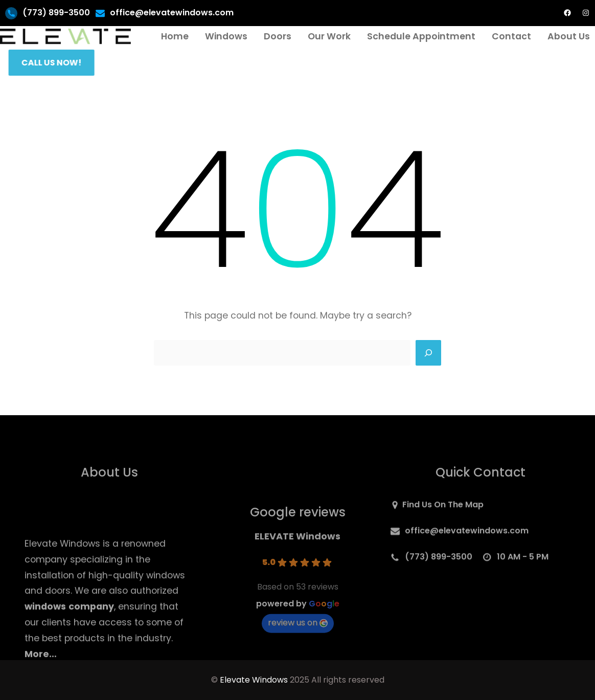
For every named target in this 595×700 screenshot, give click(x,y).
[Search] (428, 353)
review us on (298, 649)
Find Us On (425, 508)
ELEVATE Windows (297, 563)
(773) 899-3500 (56, 13)
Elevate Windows (254, 680)
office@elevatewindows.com (172, 13)
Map (474, 508)
